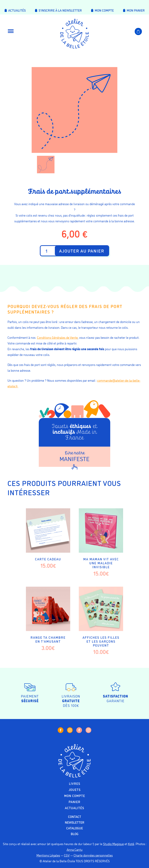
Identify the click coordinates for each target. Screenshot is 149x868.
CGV (67, 855)
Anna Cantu (75, 849)
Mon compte (75, 796)
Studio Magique (113, 844)
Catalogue (75, 828)
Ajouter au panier (82, 251)
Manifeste (74, 457)
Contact (75, 816)
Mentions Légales (48, 855)
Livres (75, 783)
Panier (74, 802)
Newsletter (75, 822)
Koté (131, 844)
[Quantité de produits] (48, 251)
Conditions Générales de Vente (57, 337)
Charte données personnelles (93, 855)
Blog (75, 834)
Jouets (75, 789)
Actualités (74, 808)
